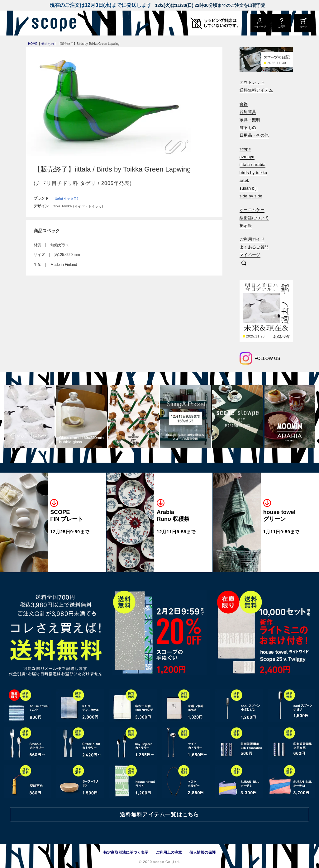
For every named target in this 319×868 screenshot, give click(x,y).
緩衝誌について (254, 218)
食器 (244, 104)
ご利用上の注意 (169, 852)
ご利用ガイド (252, 239)
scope (245, 149)
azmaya (247, 157)
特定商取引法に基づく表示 (126, 852)
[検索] (244, 264)
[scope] (52, 23)
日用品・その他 (254, 135)
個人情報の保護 (202, 852)
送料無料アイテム (256, 90)
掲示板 (246, 226)
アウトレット (252, 82)
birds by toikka (253, 173)
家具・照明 (250, 120)
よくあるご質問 (254, 247)
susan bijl (249, 188)
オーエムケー (252, 210)
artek (244, 180)
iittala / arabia (253, 165)
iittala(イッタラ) (65, 198)
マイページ (250, 255)
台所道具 (248, 112)
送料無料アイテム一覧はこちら (159, 815)
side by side (251, 196)
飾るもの (248, 127)
